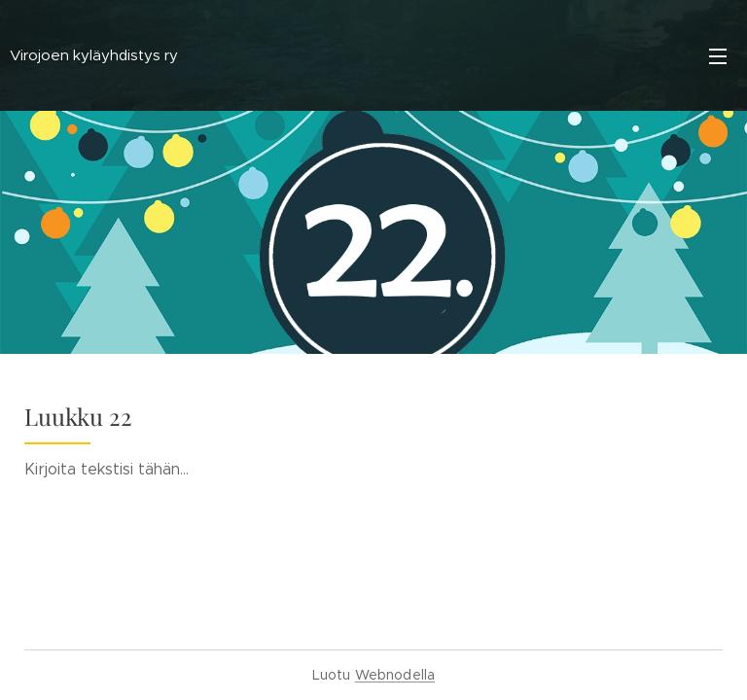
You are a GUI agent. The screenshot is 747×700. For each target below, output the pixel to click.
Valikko (718, 56)
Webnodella (395, 675)
